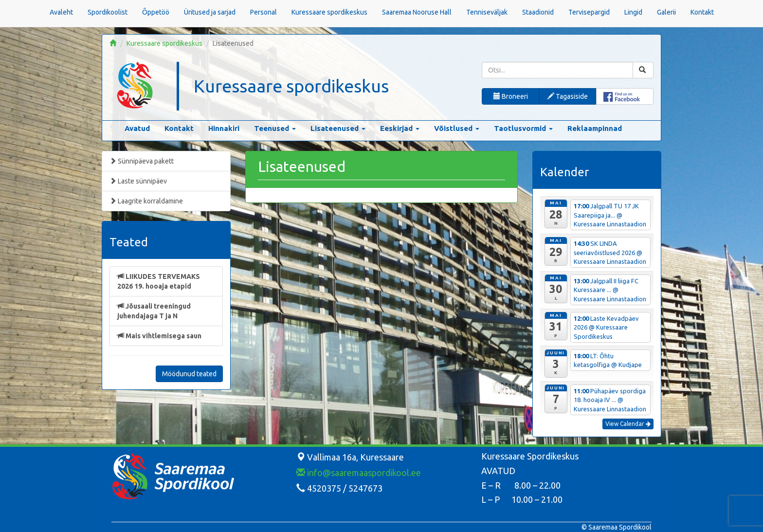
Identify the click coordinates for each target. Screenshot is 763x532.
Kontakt (702, 12)
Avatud (137, 128)
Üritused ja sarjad (210, 12)
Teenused (275, 128)
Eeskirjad (400, 128)
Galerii (666, 12)
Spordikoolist (108, 12)
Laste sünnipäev (138, 181)
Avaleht (61, 12)
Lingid (633, 12)
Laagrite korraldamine (146, 201)
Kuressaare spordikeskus (329, 12)
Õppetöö (156, 12)
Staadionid (538, 12)
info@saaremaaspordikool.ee (359, 473)
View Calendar (628, 424)
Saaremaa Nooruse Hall (417, 12)
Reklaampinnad (595, 128)
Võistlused (457, 128)
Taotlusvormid (523, 128)
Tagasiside (568, 96)
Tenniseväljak (487, 12)
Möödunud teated (189, 374)
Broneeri (511, 96)
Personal (263, 12)
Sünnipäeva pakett (142, 161)
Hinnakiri (224, 128)
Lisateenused (338, 128)
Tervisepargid (589, 12)
